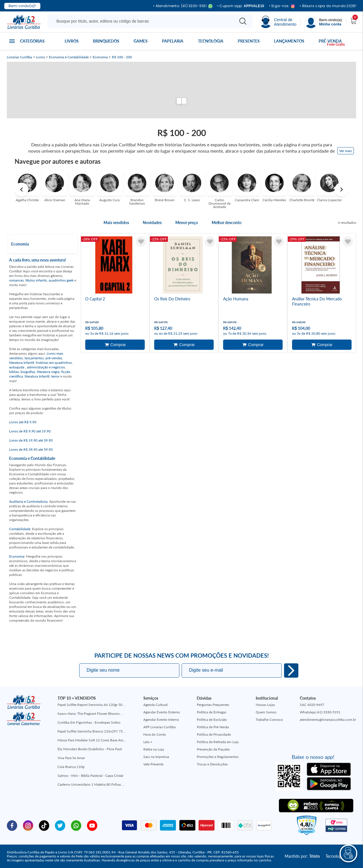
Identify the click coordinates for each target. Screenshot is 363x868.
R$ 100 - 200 (122, 57)
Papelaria (173, 41)
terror (55, 376)
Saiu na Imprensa (156, 757)
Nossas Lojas (265, 705)
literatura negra (48, 372)
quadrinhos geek (61, 280)
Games (141, 41)
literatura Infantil (22, 363)
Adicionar (115, 345)
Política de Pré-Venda (213, 727)
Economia (100, 57)
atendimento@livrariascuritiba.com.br (328, 720)
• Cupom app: (241, 6)
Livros (72, 41)
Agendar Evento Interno (161, 720)
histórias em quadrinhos (54, 363)
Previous (21, 189)
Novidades (152, 223)
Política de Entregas (212, 712)
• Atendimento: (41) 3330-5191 (183, 6)
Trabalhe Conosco (269, 720)
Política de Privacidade (214, 734)
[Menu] (323, 22)
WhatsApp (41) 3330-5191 (320, 712)
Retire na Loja (154, 749)
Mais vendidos (116, 223)
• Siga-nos (282, 6)
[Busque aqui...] (142, 21)
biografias (28, 372)
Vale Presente (153, 764)
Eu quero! (291, 671)
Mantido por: (302, 856)
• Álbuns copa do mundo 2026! (328, 6)
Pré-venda (330, 41)
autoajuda (17, 367)
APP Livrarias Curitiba (159, 727)
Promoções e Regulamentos (218, 757)
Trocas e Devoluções (212, 764)
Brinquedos (106, 41)
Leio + (148, 742)
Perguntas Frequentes (213, 705)
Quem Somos (266, 712)
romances (16, 280)
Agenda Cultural (155, 705)
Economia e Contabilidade (69, 57)
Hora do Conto (155, 734)
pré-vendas (54, 358)
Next (342, 189)
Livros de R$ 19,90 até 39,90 (31, 440)
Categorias (32, 41)
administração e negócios (46, 367)
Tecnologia (211, 41)
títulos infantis (36, 280)
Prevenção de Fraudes (213, 749)
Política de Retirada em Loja (218, 742)
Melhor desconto (227, 223)
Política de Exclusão (212, 720)
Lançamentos (289, 41)
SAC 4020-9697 (312, 705)
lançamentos (34, 358)
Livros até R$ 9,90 (23, 422)
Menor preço (187, 223)
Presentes (249, 41)
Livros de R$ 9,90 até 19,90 (30, 431)
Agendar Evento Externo (162, 712)
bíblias (14, 372)
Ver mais (346, 151)
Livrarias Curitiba (19, 57)
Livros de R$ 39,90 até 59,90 (31, 449)
